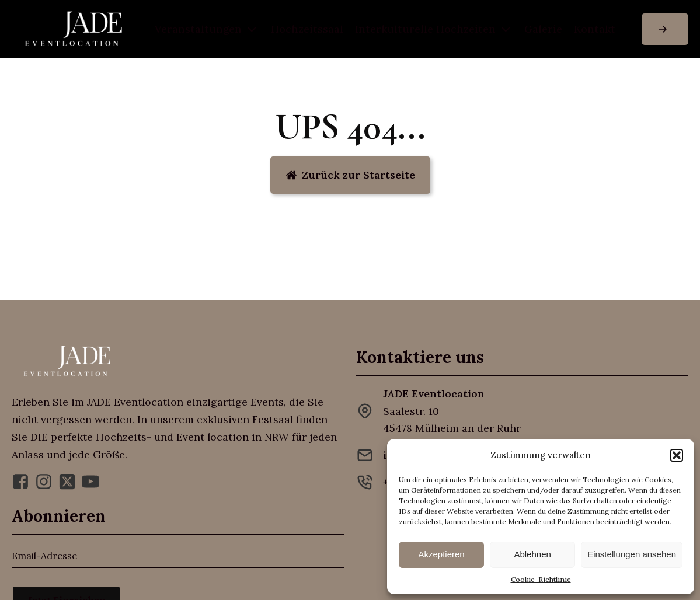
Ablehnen (532, 554)
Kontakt (595, 29)
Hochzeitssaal (307, 29)
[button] (677, 455)
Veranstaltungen (207, 29)
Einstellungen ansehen (632, 554)
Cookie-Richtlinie (541, 579)
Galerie (543, 29)
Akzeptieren (441, 554)
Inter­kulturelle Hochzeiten (434, 29)
